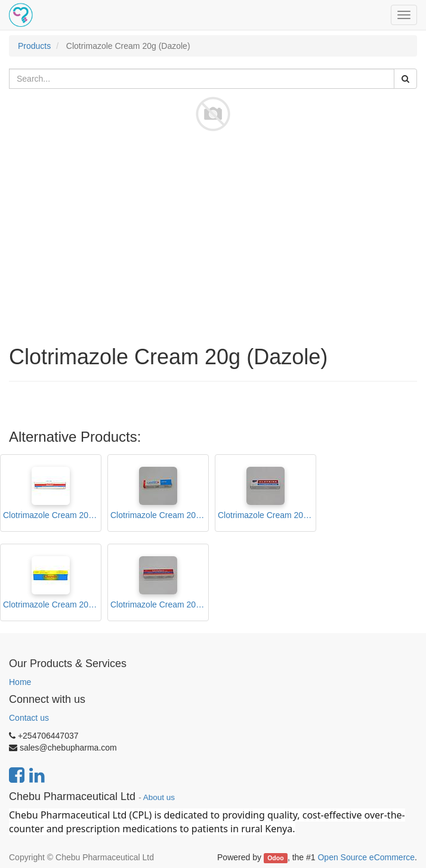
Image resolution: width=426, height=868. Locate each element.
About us (159, 797)
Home (20, 682)
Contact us (29, 718)
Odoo (275, 858)
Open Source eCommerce (366, 857)
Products (34, 46)
